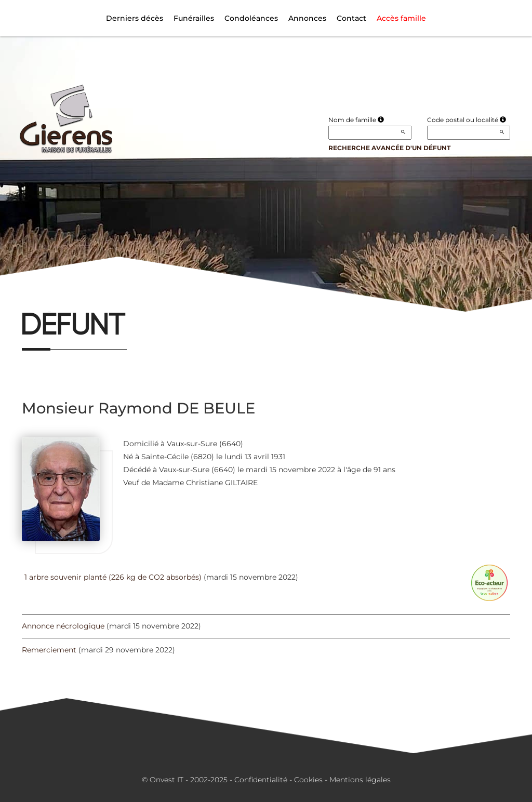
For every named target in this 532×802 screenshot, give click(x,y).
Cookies (308, 780)
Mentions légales (360, 780)
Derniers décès (135, 18)
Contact (351, 18)
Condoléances (251, 18)
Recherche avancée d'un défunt (389, 148)
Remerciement (49, 650)
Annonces (307, 18)
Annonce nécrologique (63, 626)
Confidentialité (261, 780)
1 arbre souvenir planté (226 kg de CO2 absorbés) (113, 577)
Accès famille (401, 18)
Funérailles (194, 18)
